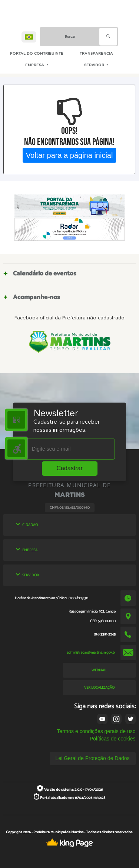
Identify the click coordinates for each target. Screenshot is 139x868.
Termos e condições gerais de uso (96, 731)
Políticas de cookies (113, 739)
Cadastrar (70, 468)
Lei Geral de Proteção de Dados (93, 758)
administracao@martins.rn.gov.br (91, 652)
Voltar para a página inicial (69, 155)
